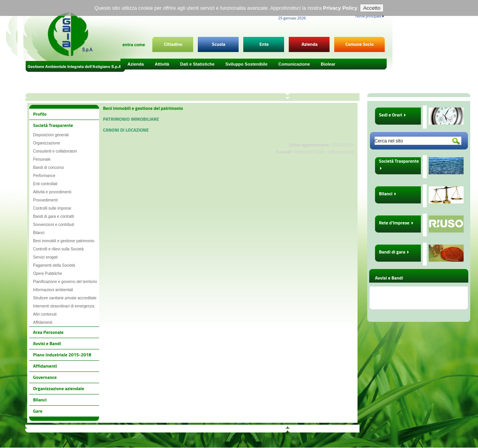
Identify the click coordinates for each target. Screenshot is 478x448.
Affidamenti (43, 322)
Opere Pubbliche (48, 273)
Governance (45, 377)
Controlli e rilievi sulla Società (58, 249)
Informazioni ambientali (53, 290)
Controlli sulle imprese (52, 208)
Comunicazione (294, 64)
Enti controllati (45, 184)
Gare (38, 411)
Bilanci (39, 233)
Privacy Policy (340, 6)
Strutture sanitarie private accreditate (65, 298)
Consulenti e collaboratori (55, 151)
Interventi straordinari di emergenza (64, 306)
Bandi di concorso (49, 168)
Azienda (136, 64)
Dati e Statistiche (197, 64)
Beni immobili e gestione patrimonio (64, 241)
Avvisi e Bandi (47, 343)
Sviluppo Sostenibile (246, 64)
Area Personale (48, 332)
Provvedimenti (45, 200)
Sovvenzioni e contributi (54, 225)
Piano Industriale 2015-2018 (62, 355)
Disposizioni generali (51, 135)
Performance (44, 176)
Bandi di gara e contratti (54, 216)
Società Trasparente (53, 125)
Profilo (40, 114)
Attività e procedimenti (52, 192)
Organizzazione (46, 143)
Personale (42, 159)
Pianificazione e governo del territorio (65, 282)
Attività (162, 64)
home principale (370, 16)
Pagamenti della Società (54, 265)
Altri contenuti (45, 314)
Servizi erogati (45, 257)
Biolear (328, 64)
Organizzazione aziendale (58, 388)
